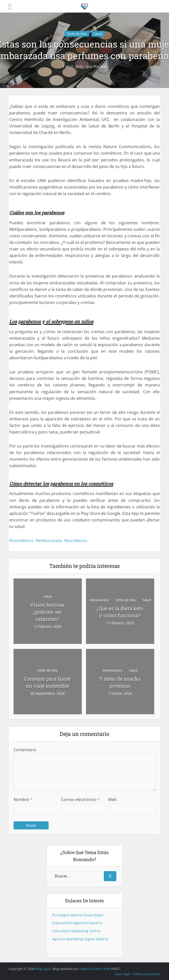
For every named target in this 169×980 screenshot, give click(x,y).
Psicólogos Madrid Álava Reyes (78, 915)
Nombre (23, 799)
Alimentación (99, 600)
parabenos (77, 541)
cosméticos (23, 541)
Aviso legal (122, 974)
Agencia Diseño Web (95, 969)
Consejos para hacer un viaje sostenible (48, 682)
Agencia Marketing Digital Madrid (80, 939)
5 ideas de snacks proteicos (120, 682)
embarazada (50, 541)
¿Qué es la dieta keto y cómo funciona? (120, 612)
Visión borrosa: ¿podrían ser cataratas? (48, 612)
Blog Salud (43, 969)
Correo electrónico (80, 799)
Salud (98, 34)
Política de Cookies (147, 974)
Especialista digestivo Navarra (77, 923)
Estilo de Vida (77, 34)
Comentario (25, 750)
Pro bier (100, 67)
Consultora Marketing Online (76, 931)
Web (112, 799)
